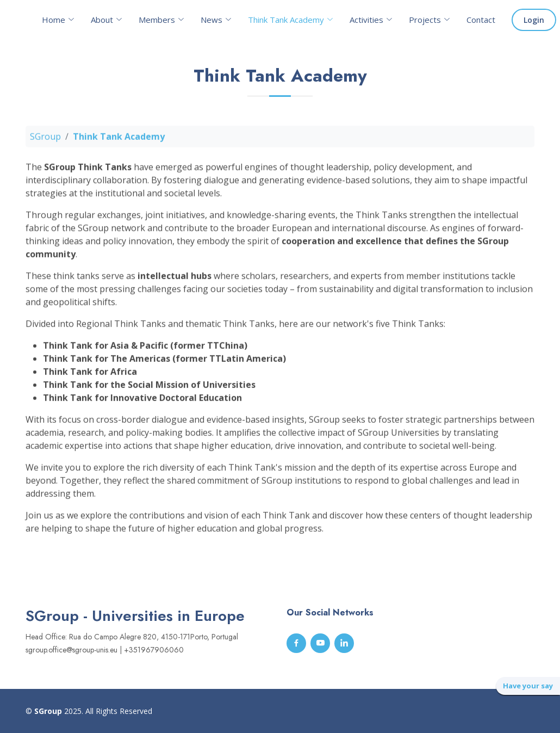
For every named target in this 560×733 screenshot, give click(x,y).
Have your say (528, 686)
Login (534, 20)
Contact (481, 20)
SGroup (45, 140)
